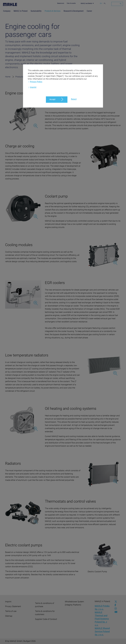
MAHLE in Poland (21, 11)
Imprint (8, 602)
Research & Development (74, 11)
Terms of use (11, 611)
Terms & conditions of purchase (45, 605)
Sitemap (9, 616)
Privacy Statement (13, 606)
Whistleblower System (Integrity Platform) (74, 603)
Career (89, 11)
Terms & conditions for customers (45, 613)
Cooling (59, 77)
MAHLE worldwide (86, 3)
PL (105, 3)
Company (7, 11)
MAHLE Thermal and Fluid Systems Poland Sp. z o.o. (102, 619)
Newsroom (61, 3)
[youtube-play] (115, 612)
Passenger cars (44, 77)
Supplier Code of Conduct (46, 619)
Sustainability (36, 11)
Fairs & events (71, 3)
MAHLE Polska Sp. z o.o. (102, 608)
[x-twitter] (115, 602)
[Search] (117, 4)
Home (8, 77)
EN (101, 3)
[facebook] (115, 605)
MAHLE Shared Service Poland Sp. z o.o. (102, 631)
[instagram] (115, 609)
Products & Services (53, 11)
